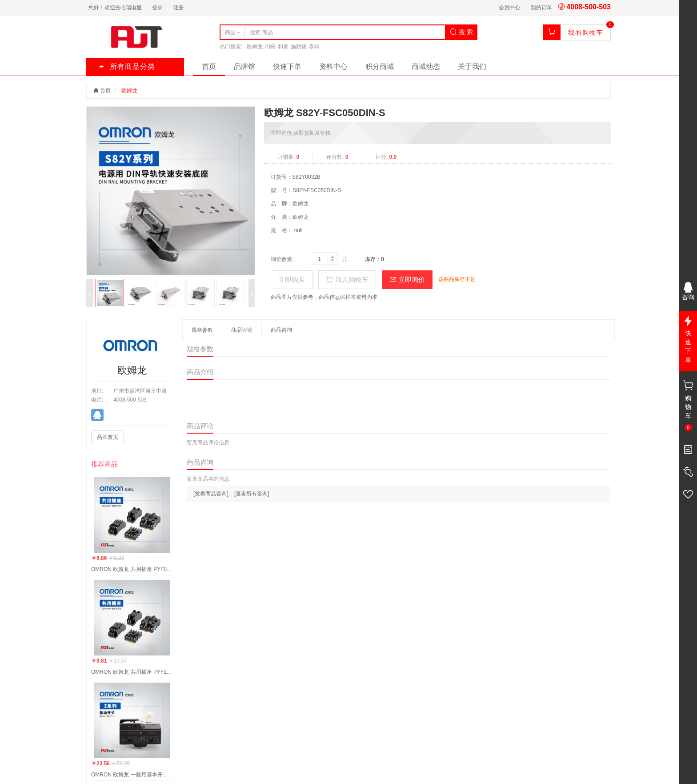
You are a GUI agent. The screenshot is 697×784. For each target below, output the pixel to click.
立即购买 (292, 279)
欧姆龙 (255, 47)
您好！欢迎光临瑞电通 (115, 8)
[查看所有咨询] (252, 494)
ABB (270, 47)
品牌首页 (108, 437)
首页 (209, 66)
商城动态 (426, 66)
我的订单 (541, 8)
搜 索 (461, 32)
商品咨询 (281, 330)
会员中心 (509, 8)
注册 (179, 8)
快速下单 (287, 66)
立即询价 (407, 279)
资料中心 (333, 66)
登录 (157, 8)
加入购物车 (347, 279)
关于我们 (472, 66)
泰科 (314, 47)
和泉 (283, 47)
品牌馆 (244, 66)
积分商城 (380, 66)
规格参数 (202, 330)
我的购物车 (586, 32)
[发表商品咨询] (211, 494)
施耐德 (299, 47)
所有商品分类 (126, 66)
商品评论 (242, 330)
